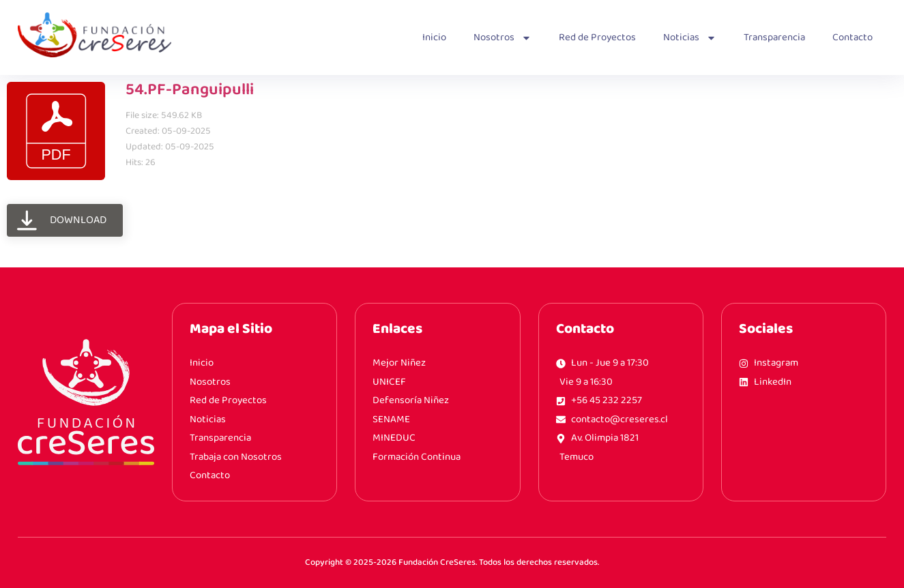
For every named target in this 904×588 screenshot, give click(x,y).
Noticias (690, 38)
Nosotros (502, 38)
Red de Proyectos (597, 38)
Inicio (434, 38)
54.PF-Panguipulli (190, 90)
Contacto (852, 38)
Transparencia (774, 38)
